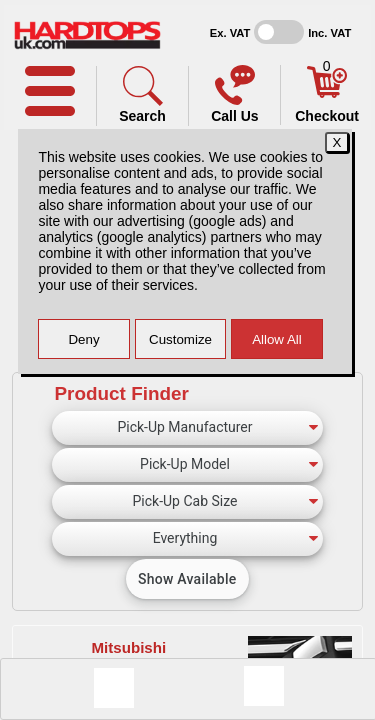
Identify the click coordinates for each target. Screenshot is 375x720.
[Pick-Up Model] (187, 465)
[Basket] (327, 93)
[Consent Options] (264, 686)
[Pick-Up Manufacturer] (187, 428)
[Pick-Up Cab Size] (187, 502)
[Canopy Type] (187, 539)
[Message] (114, 688)
